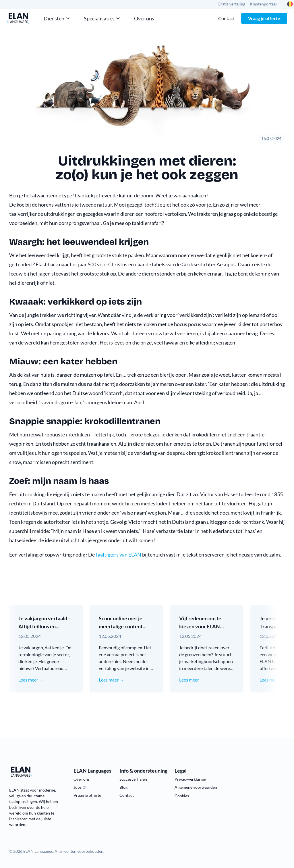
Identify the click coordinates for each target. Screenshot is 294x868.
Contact (226, 18)
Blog (123, 787)
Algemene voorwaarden (196, 787)
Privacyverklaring (190, 779)
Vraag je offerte (264, 18)
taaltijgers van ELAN (118, 555)
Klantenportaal (263, 4)
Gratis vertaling (231, 4)
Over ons (144, 18)
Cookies (182, 796)
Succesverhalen (133, 779)
